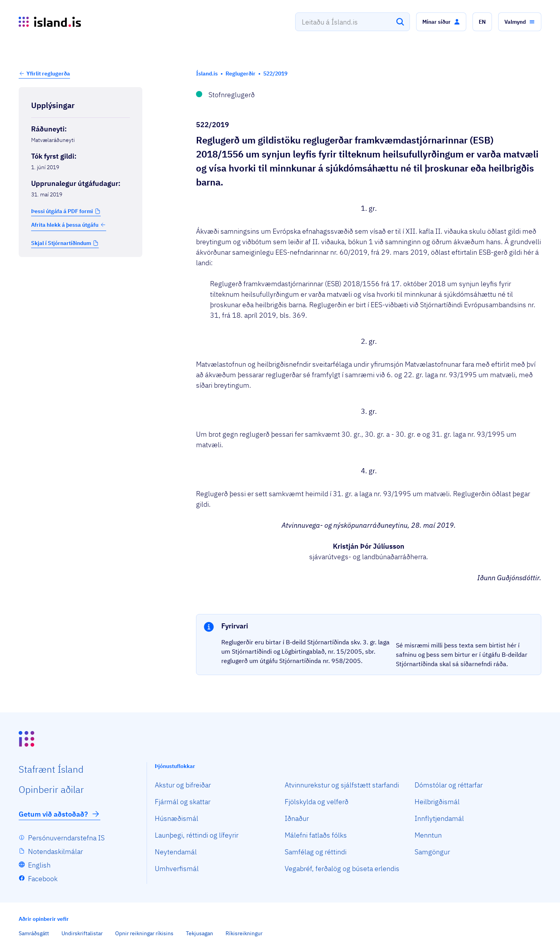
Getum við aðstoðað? (59, 814)
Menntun (428, 835)
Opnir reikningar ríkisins (144, 933)
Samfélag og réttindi (316, 852)
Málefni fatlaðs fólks (316, 835)
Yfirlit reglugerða (48, 73)
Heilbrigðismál (437, 802)
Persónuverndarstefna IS (66, 838)
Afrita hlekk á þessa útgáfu (69, 225)
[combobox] (353, 22)
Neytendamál (176, 852)
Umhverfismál (177, 869)
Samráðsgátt (34, 933)
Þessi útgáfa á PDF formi (62, 211)
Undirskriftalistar (82, 933)
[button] (441, 22)
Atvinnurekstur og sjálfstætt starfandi (342, 785)
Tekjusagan (199, 933)
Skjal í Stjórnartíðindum (61, 243)
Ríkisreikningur (244, 933)
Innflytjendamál (439, 818)
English (39, 865)
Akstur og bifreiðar (183, 785)
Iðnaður (297, 818)
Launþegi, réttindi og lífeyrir (197, 835)
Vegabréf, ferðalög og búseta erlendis (342, 869)
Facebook (43, 879)
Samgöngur (432, 852)
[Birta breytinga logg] (80, 273)
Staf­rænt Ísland (51, 769)
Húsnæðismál (177, 818)
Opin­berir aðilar (51, 789)
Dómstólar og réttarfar (449, 785)
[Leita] (400, 22)
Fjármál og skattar (183, 802)
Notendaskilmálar (55, 851)
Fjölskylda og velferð (317, 802)
